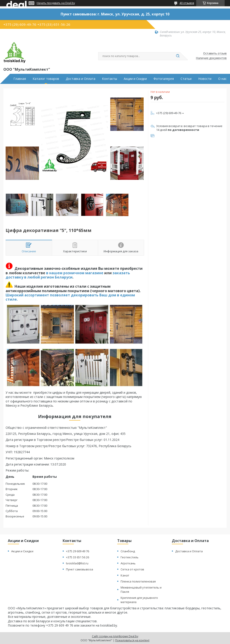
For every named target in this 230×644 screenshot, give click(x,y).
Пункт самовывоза (80, 569)
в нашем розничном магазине (75, 273)
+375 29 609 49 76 (78, 551)
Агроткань (128, 563)
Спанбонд (128, 551)
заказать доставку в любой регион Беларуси (68, 275)
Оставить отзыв (215, 53)
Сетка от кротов (132, 569)
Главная (20, 79)
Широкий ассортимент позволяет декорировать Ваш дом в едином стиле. (70, 297)
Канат (125, 575)
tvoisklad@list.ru (77, 563)
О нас (222, 79)
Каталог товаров (46, 79)
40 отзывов (187, 3)
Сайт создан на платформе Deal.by (115, 636)
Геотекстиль (130, 557)
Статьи (186, 79)
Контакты (110, 79)
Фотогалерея (164, 79)
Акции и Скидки (135, 79)
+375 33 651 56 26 (78, 557)
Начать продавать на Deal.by (56, 3)
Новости (205, 79)
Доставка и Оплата (81, 79)
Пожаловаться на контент (132, 640)
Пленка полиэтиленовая (138, 581)
